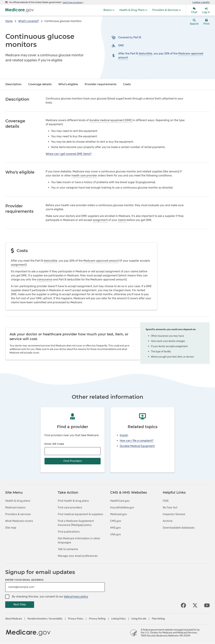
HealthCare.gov (120, 501)
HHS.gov (116, 528)
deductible (145, 54)
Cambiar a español (201, 2)
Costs (127, 84)
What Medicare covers (19, 521)
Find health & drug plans (73, 501)
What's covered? (29, 21)
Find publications (69, 532)
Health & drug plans (18, 501)
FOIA (166, 501)
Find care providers (70, 507)
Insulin (124, 435)
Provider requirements (101, 84)
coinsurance (45, 279)
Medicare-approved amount (101, 261)
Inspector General (174, 514)
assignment (100, 220)
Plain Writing (158, 619)
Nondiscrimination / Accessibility (45, 619)
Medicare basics (15, 507)
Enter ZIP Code (54, 444)
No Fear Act (170, 507)
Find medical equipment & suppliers (80, 514)
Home (9, 21)
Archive (168, 521)
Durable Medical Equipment (137, 446)
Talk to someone (68, 549)
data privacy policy (76, 597)
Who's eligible (68, 84)
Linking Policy (119, 619)
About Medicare (14, 619)
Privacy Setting (97, 619)
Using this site (139, 619)
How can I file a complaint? (137, 441)
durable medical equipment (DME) (111, 120)
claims (122, 220)
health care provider (84, 175)
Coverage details (40, 84)
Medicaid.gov (119, 514)
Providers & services (18, 514)
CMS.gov (116, 521)
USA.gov (116, 534)
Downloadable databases (179, 528)
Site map (11, 528)
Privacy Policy (76, 619)
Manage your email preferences (78, 556)
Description (13, 84)
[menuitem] (109, 10)
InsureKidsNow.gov (122, 507)
